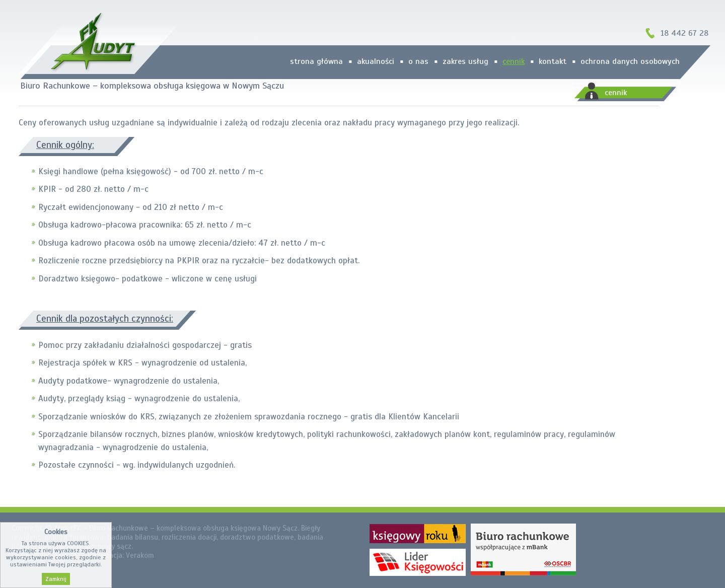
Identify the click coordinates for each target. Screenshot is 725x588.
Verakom (140, 555)
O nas (418, 61)
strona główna (316, 61)
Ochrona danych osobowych (630, 61)
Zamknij (56, 579)
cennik (514, 61)
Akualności (376, 61)
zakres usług (465, 61)
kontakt (553, 61)
